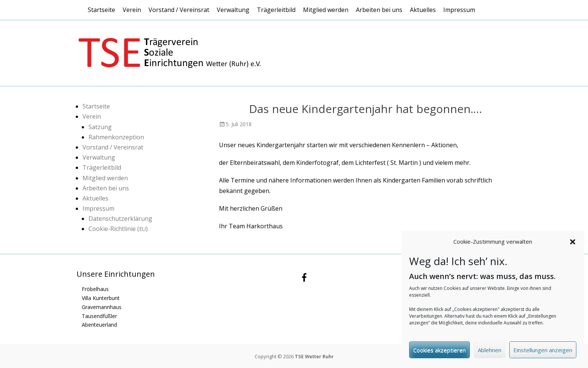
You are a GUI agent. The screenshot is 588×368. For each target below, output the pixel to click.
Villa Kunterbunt (101, 298)
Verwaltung (233, 10)
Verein (132, 10)
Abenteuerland (99, 325)
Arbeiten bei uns (379, 10)
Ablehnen (490, 352)
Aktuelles (423, 10)
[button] (573, 244)
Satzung (100, 127)
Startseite (101, 10)
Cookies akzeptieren (439, 352)
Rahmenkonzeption (116, 137)
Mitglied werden (326, 10)
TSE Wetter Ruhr (314, 356)
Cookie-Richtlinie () (118, 229)
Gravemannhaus (102, 307)
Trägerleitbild (276, 10)
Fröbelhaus (95, 289)
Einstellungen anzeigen (543, 352)
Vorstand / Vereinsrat (179, 10)
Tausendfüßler (99, 316)
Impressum (459, 10)
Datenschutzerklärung (120, 219)
